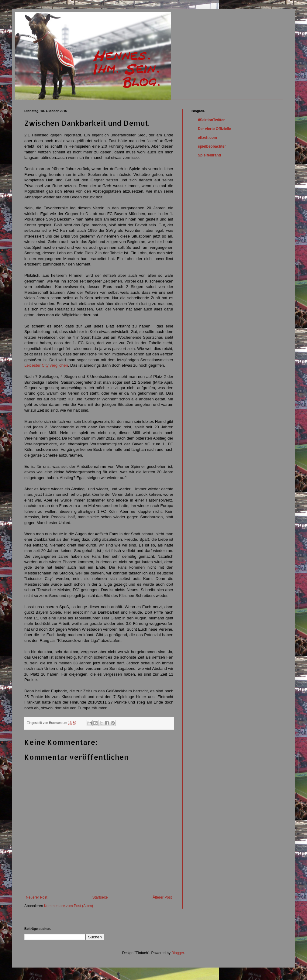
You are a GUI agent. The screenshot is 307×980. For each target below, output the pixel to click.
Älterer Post (162, 897)
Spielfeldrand (209, 155)
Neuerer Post (37, 897)
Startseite (100, 897)
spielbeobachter (212, 146)
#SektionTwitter (211, 120)
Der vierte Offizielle (214, 129)
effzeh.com (207, 138)
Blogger (178, 953)
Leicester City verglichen (46, 365)
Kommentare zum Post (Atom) (69, 906)
